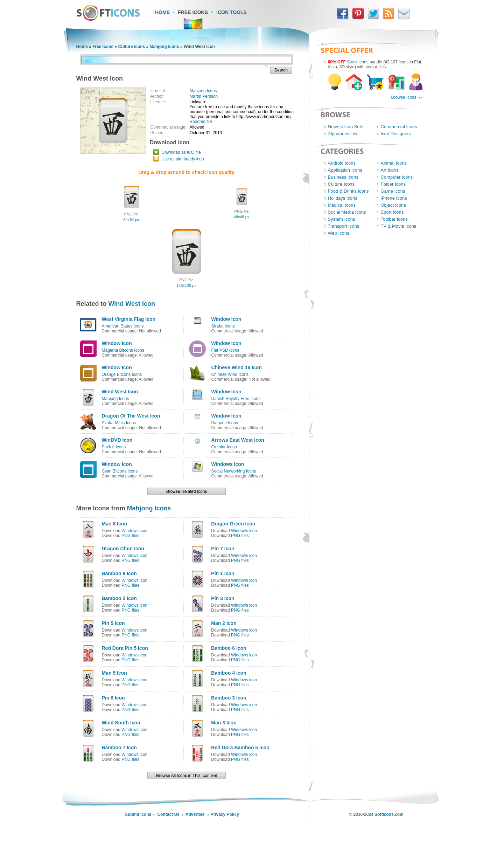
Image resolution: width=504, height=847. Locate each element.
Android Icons (342, 163)
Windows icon (134, 531)
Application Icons (345, 170)
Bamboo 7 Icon (119, 748)
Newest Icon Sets (346, 127)
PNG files (130, 536)
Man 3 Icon (224, 723)
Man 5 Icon (114, 673)
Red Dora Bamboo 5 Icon (240, 748)
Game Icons (393, 191)
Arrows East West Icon (237, 440)
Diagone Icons (225, 423)
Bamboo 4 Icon (229, 673)
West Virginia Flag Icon (129, 319)
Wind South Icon (121, 723)
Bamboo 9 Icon (119, 573)
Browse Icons (404, 97)
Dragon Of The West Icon (131, 416)
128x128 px (186, 285)
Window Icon (226, 319)
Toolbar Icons (394, 219)
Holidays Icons (343, 198)
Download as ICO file (181, 152)
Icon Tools (232, 12)
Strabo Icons (223, 326)
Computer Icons (397, 177)
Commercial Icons (399, 127)
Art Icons (390, 170)
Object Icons (393, 205)
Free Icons (193, 12)
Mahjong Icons (164, 47)
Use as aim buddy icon (183, 159)
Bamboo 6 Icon (229, 648)
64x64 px (131, 220)
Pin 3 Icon (223, 598)
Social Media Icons (347, 212)
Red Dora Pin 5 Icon (125, 648)
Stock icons (358, 62)
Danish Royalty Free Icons (236, 399)
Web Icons (339, 233)
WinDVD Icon (117, 440)
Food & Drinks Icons (348, 191)
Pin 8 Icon (113, 698)
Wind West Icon (132, 304)
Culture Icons (132, 47)
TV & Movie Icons (399, 226)
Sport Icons (392, 212)
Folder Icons (393, 184)
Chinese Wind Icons (230, 374)
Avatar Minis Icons (119, 423)
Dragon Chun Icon (123, 549)
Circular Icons (224, 447)
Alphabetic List (343, 134)
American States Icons (123, 326)
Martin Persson (204, 96)
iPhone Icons (394, 198)
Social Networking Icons (233, 471)
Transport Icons (344, 226)
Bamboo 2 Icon (119, 598)
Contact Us (168, 814)
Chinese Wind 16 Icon (236, 367)
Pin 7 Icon (223, 549)
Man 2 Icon (224, 623)
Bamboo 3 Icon (229, 698)
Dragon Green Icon (233, 524)
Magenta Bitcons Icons (123, 350)
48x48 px (242, 217)
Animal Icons (394, 163)
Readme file (201, 122)
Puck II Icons (114, 447)
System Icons (342, 219)
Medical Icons (342, 205)
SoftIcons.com (389, 814)
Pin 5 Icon (113, 623)
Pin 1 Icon (223, 573)
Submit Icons (138, 814)
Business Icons (343, 177)
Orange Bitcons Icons (122, 374)
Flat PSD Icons (225, 350)
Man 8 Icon (114, 524)
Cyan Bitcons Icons (120, 471)
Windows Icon (227, 464)
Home (162, 12)
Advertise (195, 814)
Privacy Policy (225, 814)
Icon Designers (396, 134)
